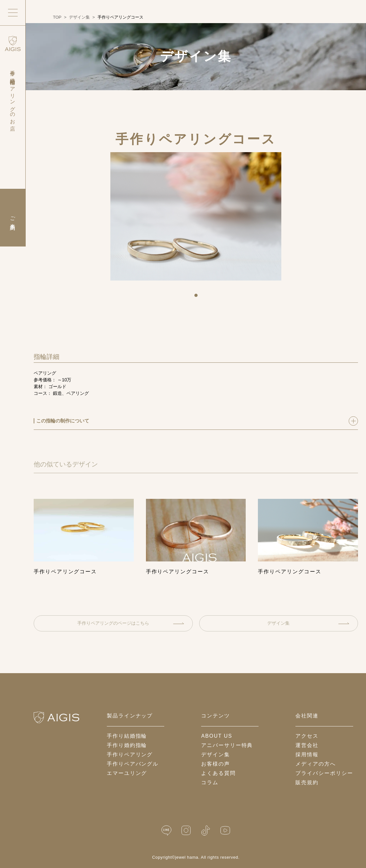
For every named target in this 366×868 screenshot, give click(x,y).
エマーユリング (127, 773)
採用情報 (307, 755)
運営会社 (307, 745)
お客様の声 (216, 764)
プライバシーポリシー (324, 773)
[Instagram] (186, 831)
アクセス (307, 736)
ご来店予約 (13, 218)
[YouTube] (225, 831)
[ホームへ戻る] (56, 717)
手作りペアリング (130, 755)
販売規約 (307, 782)
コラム (210, 782)
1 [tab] (198, 298)
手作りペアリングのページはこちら (131, 623)
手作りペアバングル (133, 764)
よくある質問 (218, 773)
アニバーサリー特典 (227, 745)
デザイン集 (308, 623)
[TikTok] (206, 831)
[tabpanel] (196, 216)
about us (217, 736)
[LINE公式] (166, 831)
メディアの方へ (315, 764)
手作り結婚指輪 (127, 736)
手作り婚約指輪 (127, 745)
